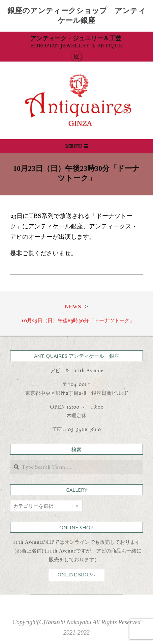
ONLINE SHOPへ (76, 575)
